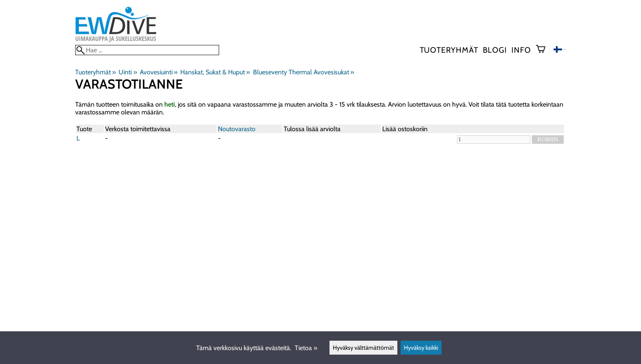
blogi (495, 50)
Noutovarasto (237, 129)
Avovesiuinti (159, 72)
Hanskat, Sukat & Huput (215, 72)
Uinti (128, 72)
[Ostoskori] (544, 50)
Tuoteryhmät (449, 50)
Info (521, 50)
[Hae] (147, 50)
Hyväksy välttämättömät (363, 348)
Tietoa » (306, 348)
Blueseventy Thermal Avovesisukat (304, 72)
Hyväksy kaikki (421, 348)
